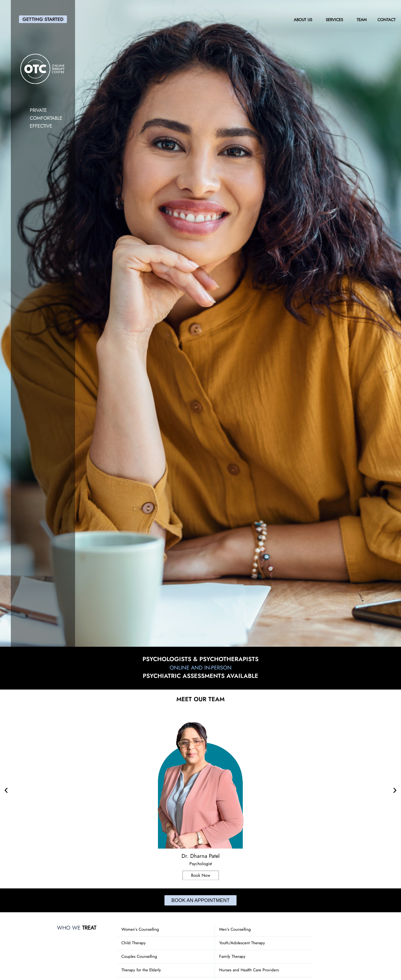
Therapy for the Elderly (141, 970)
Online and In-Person (200, 667)
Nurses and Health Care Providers (249, 970)
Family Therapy (232, 956)
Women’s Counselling (140, 929)
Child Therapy (134, 943)
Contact (387, 20)
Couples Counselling (139, 956)
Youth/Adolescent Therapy (242, 943)
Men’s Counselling (235, 929)
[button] (6, 790)
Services (336, 20)
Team (362, 20)
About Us (304, 20)
